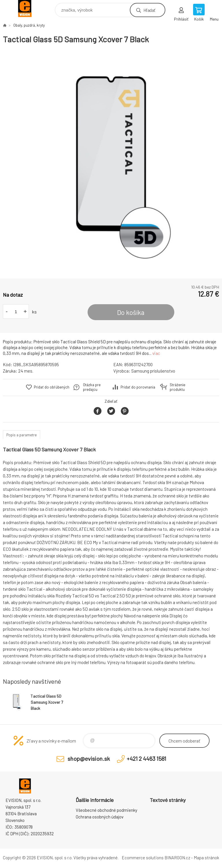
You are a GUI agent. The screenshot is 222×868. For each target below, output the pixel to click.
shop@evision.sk (89, 758)
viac (156, 353)
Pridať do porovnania (138, 387)
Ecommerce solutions (143, 858)
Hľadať (149, 10)
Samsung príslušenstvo (153, 371)
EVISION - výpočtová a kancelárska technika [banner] (28, 9)
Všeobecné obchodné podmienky (107, 810)
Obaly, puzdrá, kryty (29, 25)
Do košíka (131, 312)
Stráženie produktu (177, 387)
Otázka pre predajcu (92, 387)
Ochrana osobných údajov (100, 817)
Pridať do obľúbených (52, 387)
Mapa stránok (206, 858)
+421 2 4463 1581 (146, 758)
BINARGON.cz (177, 858)
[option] (111, 161)
